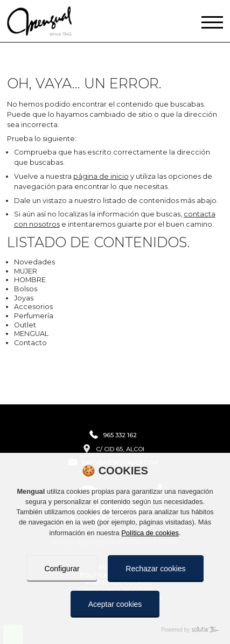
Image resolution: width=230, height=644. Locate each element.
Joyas (24, 298)
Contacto (30, 343)
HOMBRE (30, 280)
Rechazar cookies (155, 569)
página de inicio (101, 176)
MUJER (26, 271)
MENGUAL (31, 334)
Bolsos (26, 289)
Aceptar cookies (115, 604)
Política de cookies (150, 533)
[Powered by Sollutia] (115, 630)
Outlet (25, 325)
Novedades (34, 262)
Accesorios (33, 307)
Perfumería (34, 316)
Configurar (62, 569)
